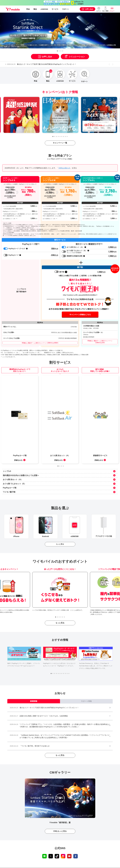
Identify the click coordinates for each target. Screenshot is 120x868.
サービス (55, 9)
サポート (66, 9)
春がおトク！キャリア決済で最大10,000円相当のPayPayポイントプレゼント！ (43, 64)
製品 (35, 9)
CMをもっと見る (60, 814)
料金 (28, 9)
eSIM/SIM (44, 9)
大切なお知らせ (64, 168)
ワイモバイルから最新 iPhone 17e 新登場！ (60, 864)
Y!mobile (13, 9)
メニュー (112, 11)
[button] (57, 51)
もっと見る (60, 527)
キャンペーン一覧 (60, 143)
